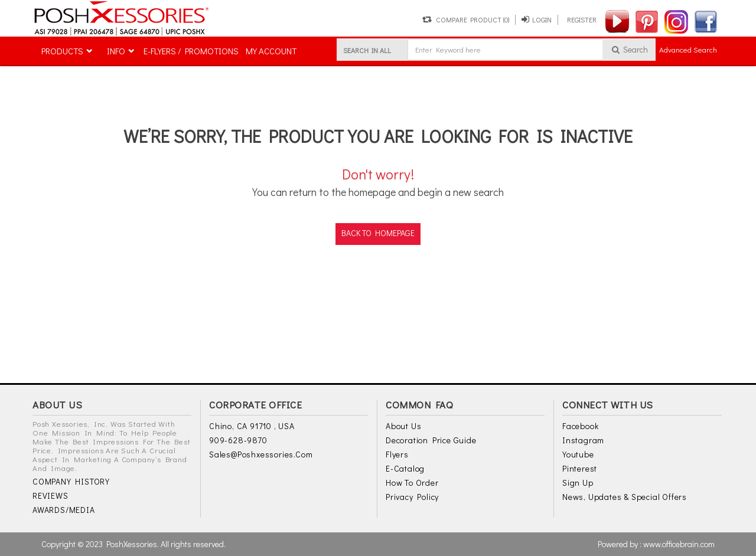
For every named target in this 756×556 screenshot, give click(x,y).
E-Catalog (405, 468)
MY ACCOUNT (271, 51)
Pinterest (580, 468)
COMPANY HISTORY (71, 481)
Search (629, 49)
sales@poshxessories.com (261, 454)
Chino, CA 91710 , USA (252, 426)
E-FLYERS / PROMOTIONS (191, 51)
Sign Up (578, 483)
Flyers (397, 454)
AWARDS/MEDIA (64, 510)
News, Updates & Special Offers (625, 497)
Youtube (578, 454)
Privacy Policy (412, 497)
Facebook (580, 426)
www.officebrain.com (679, 544)
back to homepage (378, 233)
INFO (116, 51)
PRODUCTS (62, 51)
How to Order (412, 483)
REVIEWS (50, 496)
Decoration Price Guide (431, 440)
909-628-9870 (238, 440)
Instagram (583, 440)
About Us (403, 426)
